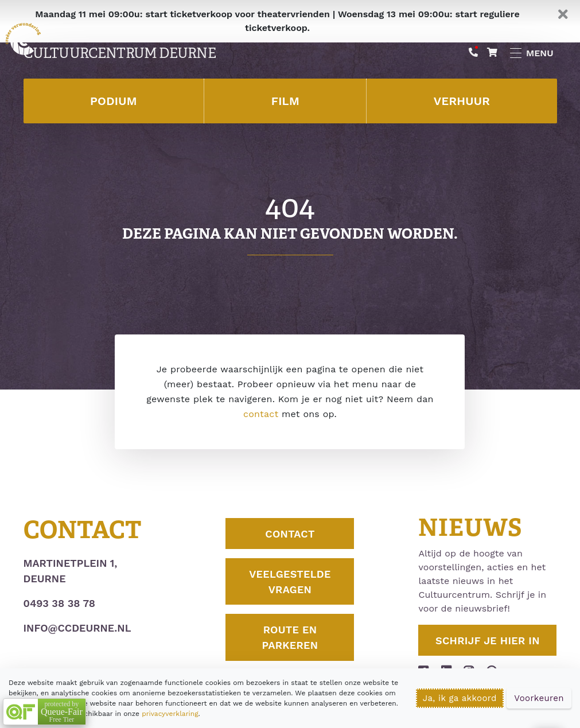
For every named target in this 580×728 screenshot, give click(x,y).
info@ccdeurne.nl (77, 628)
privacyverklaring (170, 714)
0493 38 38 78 (59, 603)
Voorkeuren (539, 698)
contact (261, 414)
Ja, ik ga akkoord (460, 698)
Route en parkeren (290, 637)
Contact (290, 534)
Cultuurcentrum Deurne (120, 53)
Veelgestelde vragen (290, 582)
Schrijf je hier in (488, 641)
